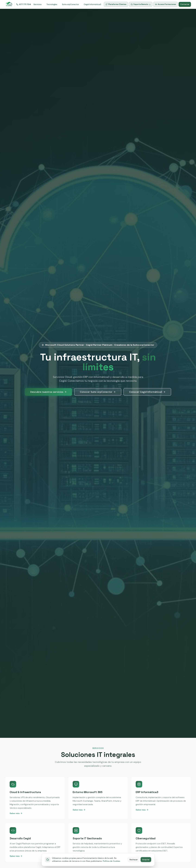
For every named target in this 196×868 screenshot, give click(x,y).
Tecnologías (52, 4)
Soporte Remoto (141, 4)
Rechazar (134, 863)
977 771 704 (23, 4)
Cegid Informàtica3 (92, 4)
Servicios (38, 4)
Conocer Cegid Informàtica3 (147, 392)
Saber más (16, 813)
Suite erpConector (70, 4)
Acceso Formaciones (166, 4)
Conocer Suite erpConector (98, 392)
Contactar (185, 4)
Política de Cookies (111, 865)
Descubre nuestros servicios (48, 392)
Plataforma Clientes (116, 4)
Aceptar (146, 863)
